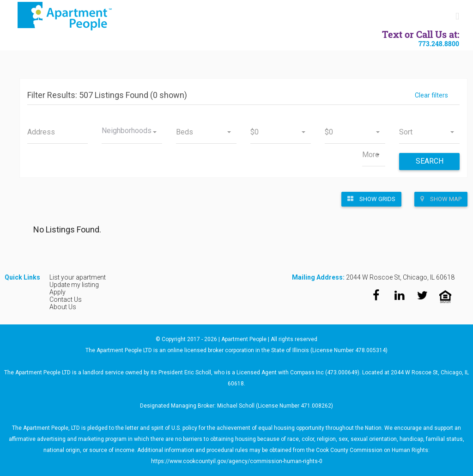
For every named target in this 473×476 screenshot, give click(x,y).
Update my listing (74, 285)
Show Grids (371, 199)
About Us (63, 307)
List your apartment (78, 277)
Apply (58, 292)
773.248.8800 (439, 44)
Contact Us (66, 299)
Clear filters (431, 95)
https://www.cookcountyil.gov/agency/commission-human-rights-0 (237, 461)
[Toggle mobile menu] (457, 16)
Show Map (441, 199)
